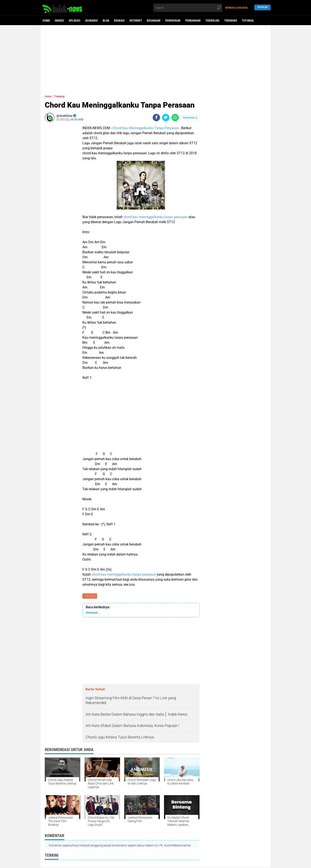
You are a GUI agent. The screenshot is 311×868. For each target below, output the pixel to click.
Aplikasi (75, 21)
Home (46, 21)
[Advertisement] (156, 58)
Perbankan (193, 21)
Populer (262, 8)
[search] (188, 8)
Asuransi (92, 21)
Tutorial (248, 21)
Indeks (59, 21)
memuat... (93, 613)
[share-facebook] (156, 118)
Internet (136, 21)
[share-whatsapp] (175, 118)
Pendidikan (173, 21)
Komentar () (190, 118)
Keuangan (154, 21)
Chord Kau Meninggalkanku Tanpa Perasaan (146, 128)
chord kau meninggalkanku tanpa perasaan (155, 217)
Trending (231, 21)
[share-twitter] (166, 118)
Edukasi (119, 21)
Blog (106, 21)
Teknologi (212, 21)
